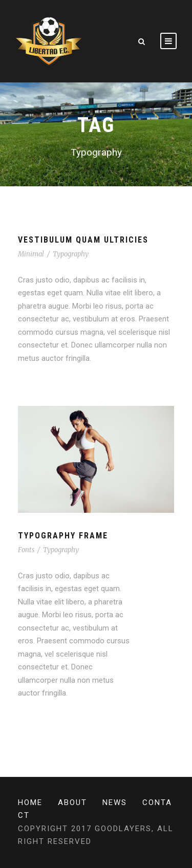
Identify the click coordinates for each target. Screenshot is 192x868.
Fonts (26, 550)
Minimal (31, 254)
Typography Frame (63, 536)
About (72, 802)
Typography (71, 254)
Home (30, 802)
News (115, 802)
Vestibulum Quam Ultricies (83, 240)
